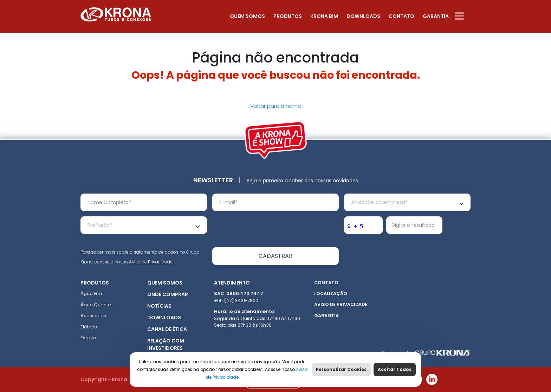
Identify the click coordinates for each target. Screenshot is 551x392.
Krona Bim (324, 16)
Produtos (288, 16)
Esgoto (88, 338)
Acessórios (93, 316)
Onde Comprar (168, 294)
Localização (331, 293)
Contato (401, 16)
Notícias (159, 306)
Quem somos (247, 16)
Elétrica (89, 327)
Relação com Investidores (166, 344)
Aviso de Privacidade (151, 262)
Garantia (436, 16)
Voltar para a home (276, 106)
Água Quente (96, 305)
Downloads (363, 16)
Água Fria (91, 293)
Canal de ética (167, 329)
